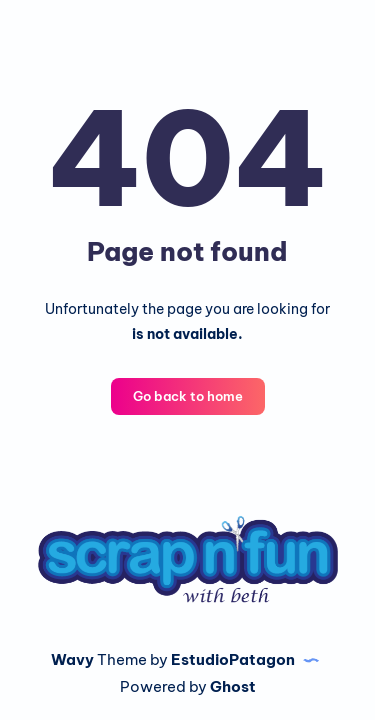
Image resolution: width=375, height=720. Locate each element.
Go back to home (188, 396)
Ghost (233, 686)
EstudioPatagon (233, 659)
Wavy (72, 659)
